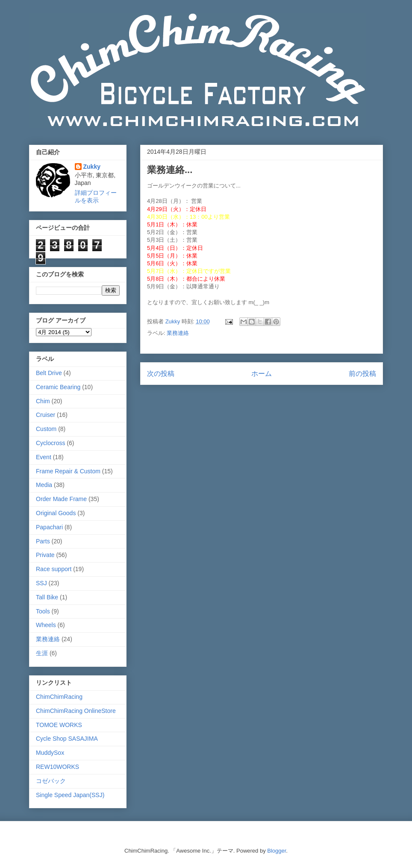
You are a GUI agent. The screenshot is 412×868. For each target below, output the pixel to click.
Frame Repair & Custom (68, 471)
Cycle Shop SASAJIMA (67, 739)
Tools (43, 611)
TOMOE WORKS (59, 725)
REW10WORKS (57, 767)
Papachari (49, 527)
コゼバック (51, 781)
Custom (46, 429)
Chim (43, 401)
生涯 (42, 653)
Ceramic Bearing (58, 387)
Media (44, 485)
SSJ (41, 583)
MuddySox (50, 753)
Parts (43, 541)
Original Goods (56, 513)
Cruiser (46, 415)
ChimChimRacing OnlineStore (76, 711)
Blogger (277, 851)
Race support (54, 569)
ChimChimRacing (59, 697)
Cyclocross (50, 443)
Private (45, 555)
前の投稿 (362, 374)
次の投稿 (161, 374)
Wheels (46, 625)
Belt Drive (49, 373)
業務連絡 (178, 333)
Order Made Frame (61, 499)
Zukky (92, 167)
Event (44, 457)
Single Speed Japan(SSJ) (70, 795)
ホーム (262, 374)
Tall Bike (47, 597)
